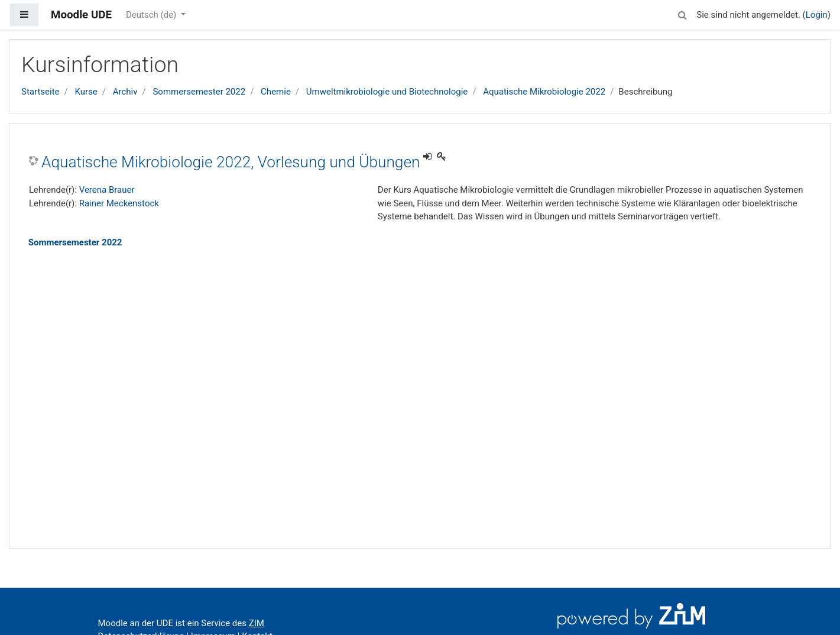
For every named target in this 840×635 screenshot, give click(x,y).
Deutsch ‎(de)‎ (152, 15)
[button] (682, 13)
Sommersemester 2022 (199, 92)
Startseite (40, 92)
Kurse (86, 92)
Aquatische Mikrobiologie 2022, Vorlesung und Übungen (231, 162)
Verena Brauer (107, 190)
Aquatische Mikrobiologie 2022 (544, 92)
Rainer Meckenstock (119, 203)
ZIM (257, 623)
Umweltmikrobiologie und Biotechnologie (387, 92)
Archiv (125, 92)
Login (817, 15)
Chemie (276, 92)
